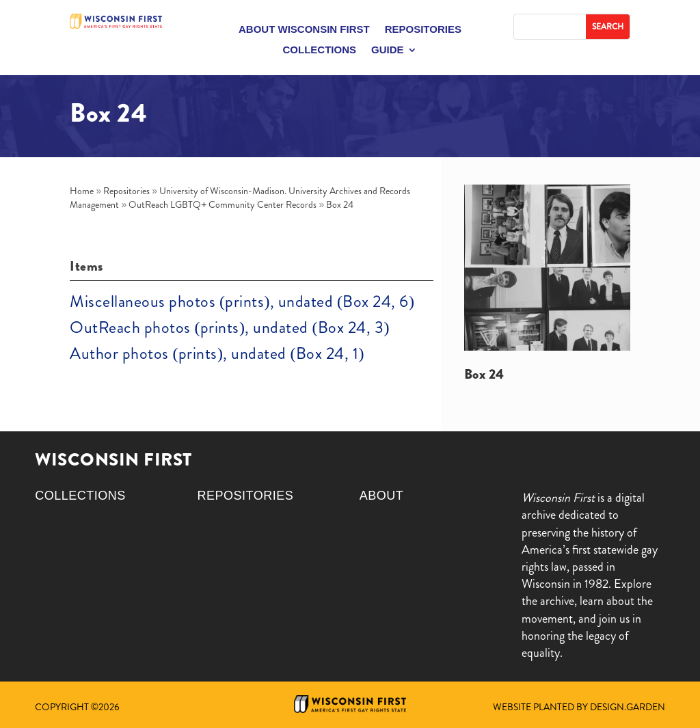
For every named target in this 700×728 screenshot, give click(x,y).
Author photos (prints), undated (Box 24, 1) (217, 353)
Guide (388, 50)
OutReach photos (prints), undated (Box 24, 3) (229, 327)
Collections (319, 50)
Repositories (423, 30)
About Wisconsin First (304, 30)
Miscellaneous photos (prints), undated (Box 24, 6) (242, 301)
